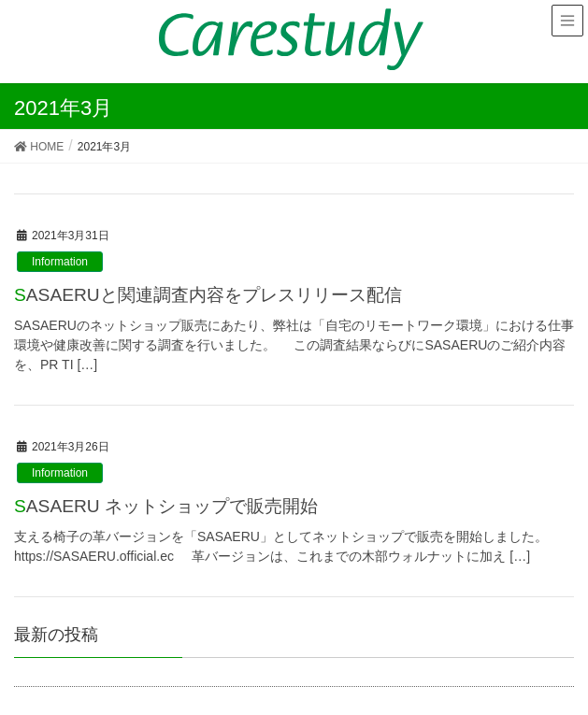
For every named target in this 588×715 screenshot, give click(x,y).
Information (60, 262)
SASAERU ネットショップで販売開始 (166, 506)
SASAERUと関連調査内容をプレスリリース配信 (208, 295)
